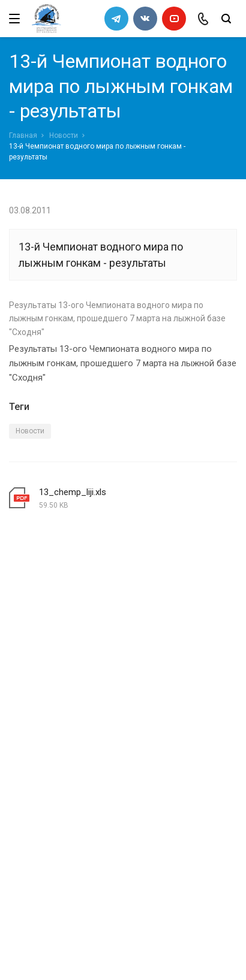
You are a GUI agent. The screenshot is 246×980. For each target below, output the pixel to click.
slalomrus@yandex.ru (69, 900)
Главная (23, 135)
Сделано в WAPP (40, 949)
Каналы (26, 775)
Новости (64, 135)
